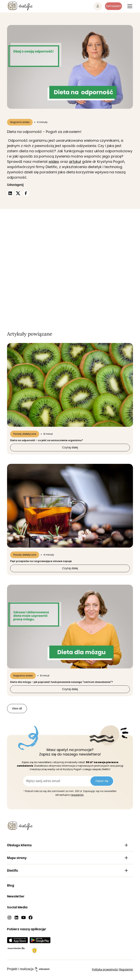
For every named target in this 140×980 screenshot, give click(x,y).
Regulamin (126, 969)
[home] (20, 6)
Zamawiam (113, 6)
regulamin (77, 795)
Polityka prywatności (105, 969)
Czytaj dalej (70, 447)
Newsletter (16, 896)
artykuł (75, 162)
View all (17, 708)
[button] (129, 6)
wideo (54, 162)
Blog (11, 885)
